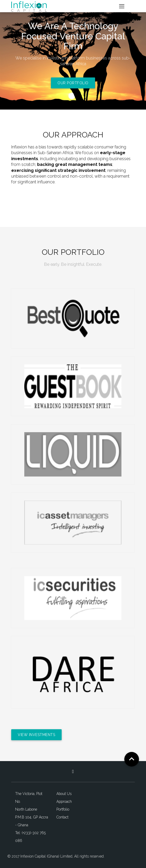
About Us (64, 794)
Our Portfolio (73, 83)
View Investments (36, 735)
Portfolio (63, 809)
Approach (64, 801)
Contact (62, 817)
